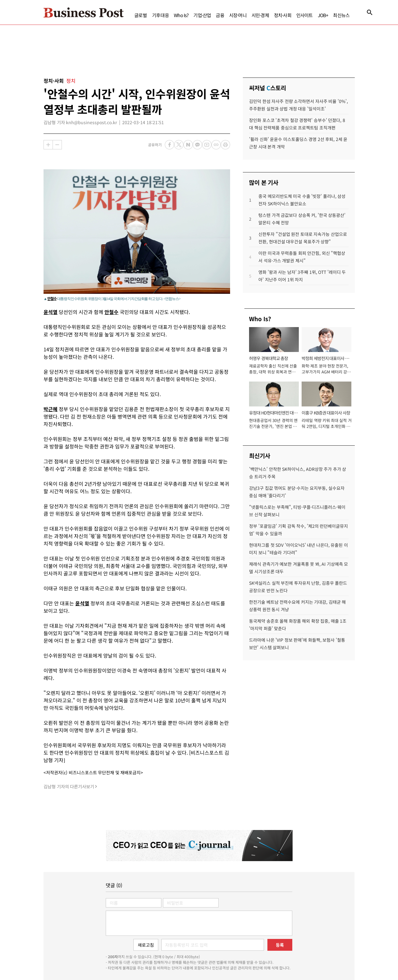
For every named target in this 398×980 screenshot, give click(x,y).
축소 (57, 145)
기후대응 (161, 15)
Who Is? (181, 15)
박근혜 (51, 409)
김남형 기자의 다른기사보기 (69, 786)
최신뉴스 (341, 15)
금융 (220, 15)
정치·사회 (283, 15)
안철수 (52, 298)
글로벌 (141, 15)
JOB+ (323, 15)
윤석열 (51, 312)
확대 (48, 145)
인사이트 (305, 15)
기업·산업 (202, 15)
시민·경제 (260, 15)
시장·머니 (238, 15)
